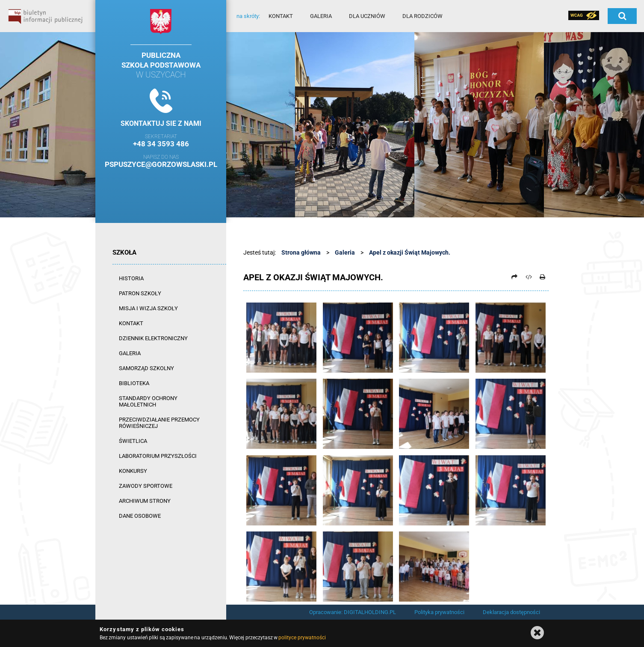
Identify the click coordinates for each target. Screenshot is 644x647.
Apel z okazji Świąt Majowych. (410, 252)
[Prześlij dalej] (514, 277)
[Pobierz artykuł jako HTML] (529, 277)
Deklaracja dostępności (511, 612)
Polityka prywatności (439, 612)
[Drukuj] (542, 277)
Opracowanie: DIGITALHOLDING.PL (353, 612)
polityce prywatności (302, 638)
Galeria (345, 252)
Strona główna (301, 252)
